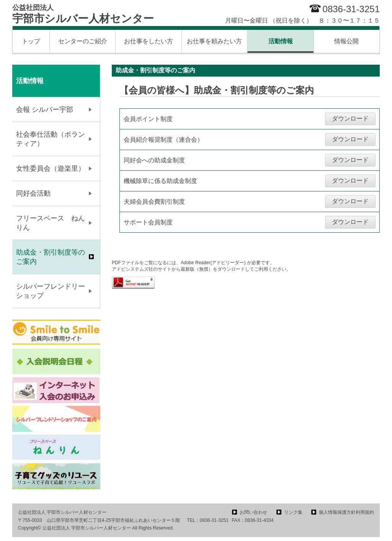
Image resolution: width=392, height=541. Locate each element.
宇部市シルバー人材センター (83, 14)
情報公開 (346, 41)
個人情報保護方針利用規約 (346, 512)
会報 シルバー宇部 (45, 110)
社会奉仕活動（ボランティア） (51, 139)
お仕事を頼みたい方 (214, 41)
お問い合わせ (253, 512)
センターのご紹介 (83, 41)
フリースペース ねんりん (51, 223)
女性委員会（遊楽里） (51, 168)
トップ (31, 41)
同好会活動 (33, 193)
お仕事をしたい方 (149, 41)
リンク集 (293, 512)
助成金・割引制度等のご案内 (51, 257)
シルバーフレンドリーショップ (51, 291)
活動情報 (281, 41)
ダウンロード (350, 118)
